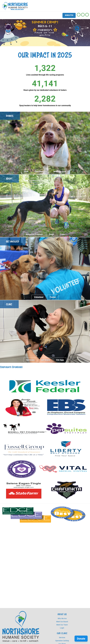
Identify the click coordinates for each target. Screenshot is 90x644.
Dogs (51, 234)
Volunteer (39, 297)
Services (30, 360)
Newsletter (69, 15)
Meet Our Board (62, 622)
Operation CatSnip (62, 641)
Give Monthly (41, 171)
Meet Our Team (62, 625)
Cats (62, 234)
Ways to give (60, 171)
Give (26, 171)
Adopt (9, 179)
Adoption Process (34, 234)
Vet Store (45, 360)
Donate (10, 116)
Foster (53, 297)
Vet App (60, 360)
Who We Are (62, 618)
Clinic (9, 304)
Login (62, 628)
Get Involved (13, 241)
